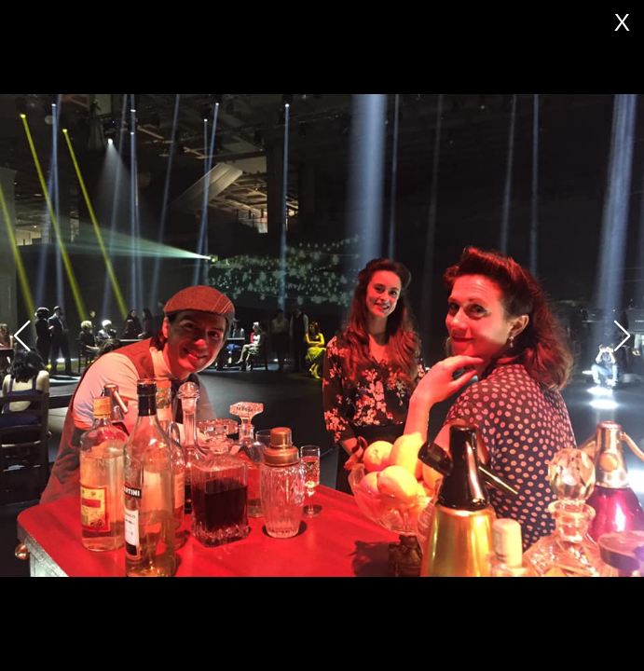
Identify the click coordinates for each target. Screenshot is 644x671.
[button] (622, 335)
